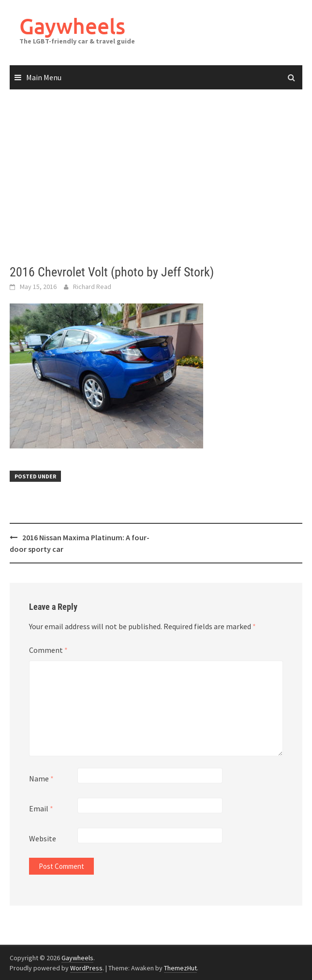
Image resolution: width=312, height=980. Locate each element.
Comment (48, 650)
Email (41, 808)
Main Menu (44, 77)
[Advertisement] (156, 177)
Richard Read (92, 287)
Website (43, 838)
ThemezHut (180, 968)
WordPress (86, 968)
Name (41, 778)
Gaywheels (72, 26)
